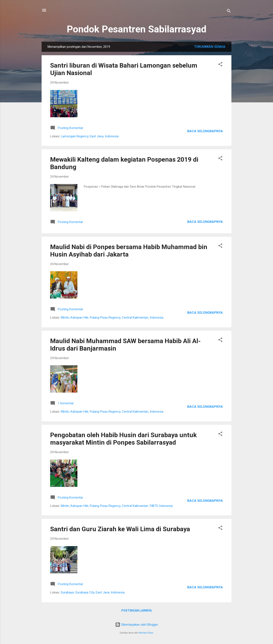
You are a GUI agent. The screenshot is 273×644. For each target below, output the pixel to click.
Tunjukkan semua (210, 47)
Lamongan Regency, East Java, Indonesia (90, 136)
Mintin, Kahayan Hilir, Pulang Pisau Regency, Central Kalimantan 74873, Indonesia (117, 506)
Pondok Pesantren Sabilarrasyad (137, 29)
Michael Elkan (146, 633)
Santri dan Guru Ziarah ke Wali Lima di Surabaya (120, 529)
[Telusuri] (229, 12)
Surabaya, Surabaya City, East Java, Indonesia (93, 592)
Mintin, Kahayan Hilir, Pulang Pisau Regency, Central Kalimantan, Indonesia (112, 318)
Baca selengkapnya (205, 131)
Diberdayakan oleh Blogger (137, 625)
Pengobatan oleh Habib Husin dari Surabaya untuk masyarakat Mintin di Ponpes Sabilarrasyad (123, 439)
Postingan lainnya (136, 611)
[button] (220, 65)
